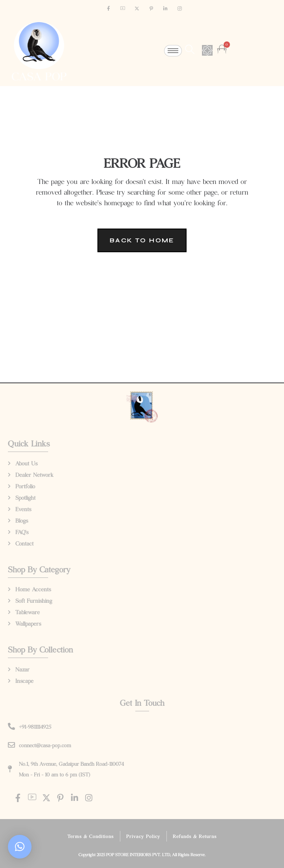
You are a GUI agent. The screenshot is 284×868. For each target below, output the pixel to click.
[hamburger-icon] (173, 51)
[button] (20, 847)
